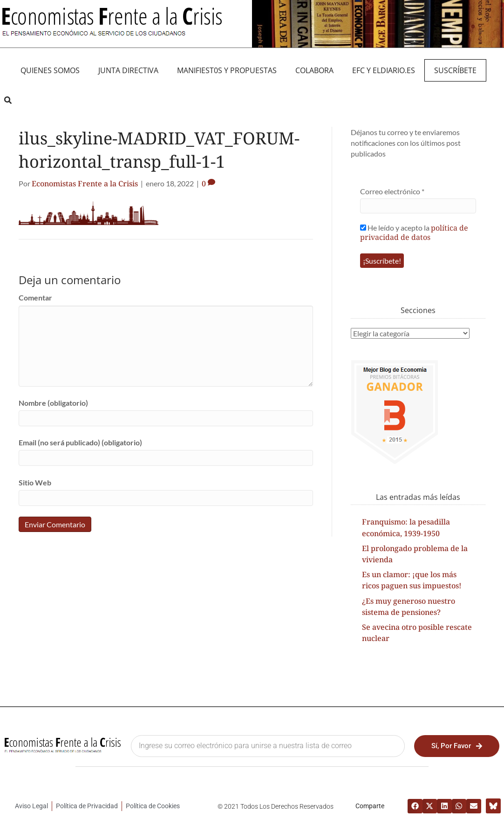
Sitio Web (35, 482)
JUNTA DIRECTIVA (128, 70)
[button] (8, 100)
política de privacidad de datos (414, 232)
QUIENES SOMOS (50, 70)
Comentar (35, 297)
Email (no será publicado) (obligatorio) (80, 442)
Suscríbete (455, 70)
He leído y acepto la (414, 232)
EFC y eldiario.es (384, 70)
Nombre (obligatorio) (53, 403)
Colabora (314, 70)
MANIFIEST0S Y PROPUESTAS (227, 70)
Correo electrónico (392, 191)
